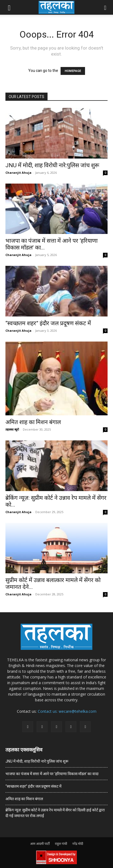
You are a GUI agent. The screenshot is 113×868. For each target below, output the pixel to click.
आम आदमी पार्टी (40, 844)
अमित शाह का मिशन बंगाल (33, 422)
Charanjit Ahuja (18, 173)
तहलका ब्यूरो (12, 429)
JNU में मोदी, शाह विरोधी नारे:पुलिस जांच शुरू (52, 165)
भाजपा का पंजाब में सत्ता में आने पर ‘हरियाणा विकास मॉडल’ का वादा (52, 774)
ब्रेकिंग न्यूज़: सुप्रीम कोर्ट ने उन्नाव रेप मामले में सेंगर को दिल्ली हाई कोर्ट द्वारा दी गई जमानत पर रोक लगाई (55, 813)
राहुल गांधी (61, 844)
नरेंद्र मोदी (78, 844)
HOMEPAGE (73, 71)
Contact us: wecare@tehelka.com (67, 711)
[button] (9, 7)
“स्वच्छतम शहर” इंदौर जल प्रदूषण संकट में (48, 323)
